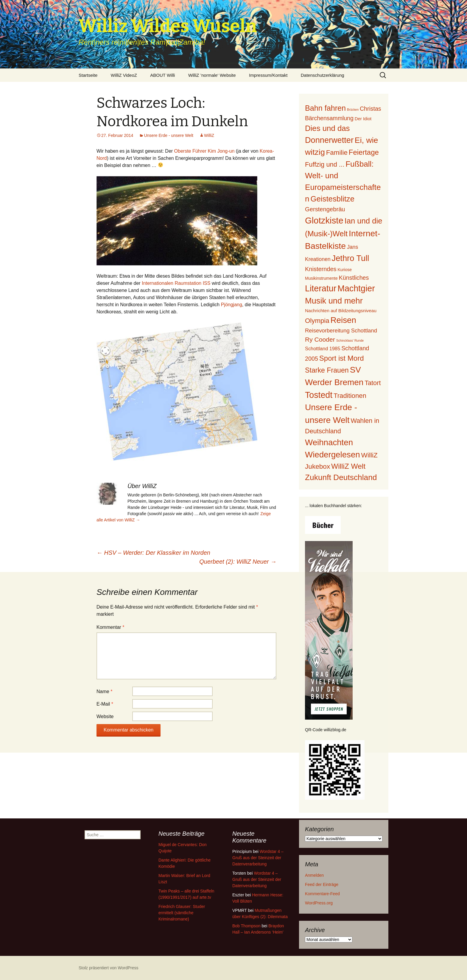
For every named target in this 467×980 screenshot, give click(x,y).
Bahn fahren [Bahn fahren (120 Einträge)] (325, 108)
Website (105, 716)
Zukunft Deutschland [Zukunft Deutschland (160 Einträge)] (341, 477)
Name (104, 691)
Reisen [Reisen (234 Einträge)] (343, 320)
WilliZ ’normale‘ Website (212, 75)
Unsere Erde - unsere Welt (168, 135)
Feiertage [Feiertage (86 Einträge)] (364, 152)
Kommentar (110, 627)
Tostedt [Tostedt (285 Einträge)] (319, 395)
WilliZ (209, 135)
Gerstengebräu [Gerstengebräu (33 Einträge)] (325, 209)
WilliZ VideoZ (124, 75)
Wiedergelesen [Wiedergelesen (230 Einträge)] (333, 455)
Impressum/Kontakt (268, 75)
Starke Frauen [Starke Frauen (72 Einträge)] (327, 370)
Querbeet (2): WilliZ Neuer (238, 562)
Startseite (88, 75)
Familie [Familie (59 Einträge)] (337, 153)
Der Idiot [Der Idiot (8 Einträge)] (363, 119)
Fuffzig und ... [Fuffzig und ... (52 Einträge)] (325, 164)
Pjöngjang (232, 305)
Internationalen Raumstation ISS (176, 283)
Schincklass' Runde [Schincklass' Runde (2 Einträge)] (350, 340)
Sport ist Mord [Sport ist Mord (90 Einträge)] (342, 358)
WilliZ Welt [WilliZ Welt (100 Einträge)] (348, 466)
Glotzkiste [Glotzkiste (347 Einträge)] (324, 220)
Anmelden (314, 875)
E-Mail (105, 704)
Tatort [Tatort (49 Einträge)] (373, 383)
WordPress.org (319, 903)
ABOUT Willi (162, 75)
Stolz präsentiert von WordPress (109, 968)
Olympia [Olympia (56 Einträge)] (317, 321)
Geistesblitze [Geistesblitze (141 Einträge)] (332, 199)
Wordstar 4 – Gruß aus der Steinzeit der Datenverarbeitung (258, 858)
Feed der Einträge (322, 884)
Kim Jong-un (221, 151)
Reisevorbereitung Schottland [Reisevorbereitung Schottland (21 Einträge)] (341, 330)
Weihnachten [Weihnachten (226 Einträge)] (329, 442)
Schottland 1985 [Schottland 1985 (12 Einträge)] (323, 348)
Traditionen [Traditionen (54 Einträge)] (350, 396)
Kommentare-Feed (322, 894)
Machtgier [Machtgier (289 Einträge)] (356, 288)
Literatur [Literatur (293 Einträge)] (321, 288)
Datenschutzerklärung (323, 75)
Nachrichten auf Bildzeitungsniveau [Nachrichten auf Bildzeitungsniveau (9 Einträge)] (341, 311)
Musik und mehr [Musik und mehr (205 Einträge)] (334, 301)
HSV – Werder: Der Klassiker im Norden (153, 553)
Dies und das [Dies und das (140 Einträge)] (327, 128)
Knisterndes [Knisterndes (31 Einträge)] (321, 269)
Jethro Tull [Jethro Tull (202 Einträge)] (351, 258)
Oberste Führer (190, 151)
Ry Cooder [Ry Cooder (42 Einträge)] (320, 339)
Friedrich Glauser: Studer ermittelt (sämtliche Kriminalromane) (182, 913)
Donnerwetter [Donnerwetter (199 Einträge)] (329, 140)
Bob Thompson (246, 926)
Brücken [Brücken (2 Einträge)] (353, 110)
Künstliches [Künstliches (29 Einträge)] (354, 278)
